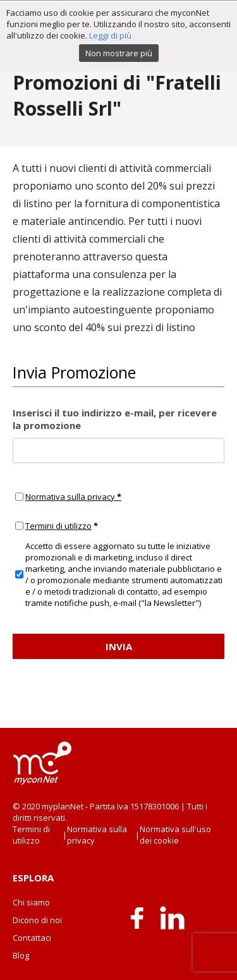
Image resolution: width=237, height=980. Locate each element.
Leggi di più (110, 35)
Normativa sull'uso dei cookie (175, 835)
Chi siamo (31, 902)
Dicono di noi (37, 920)
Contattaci (32, 938)
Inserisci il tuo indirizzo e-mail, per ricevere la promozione (115, 419)
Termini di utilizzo (58, 526)
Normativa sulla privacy (73, 497)
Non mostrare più (119, 53)
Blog (21, 955)
